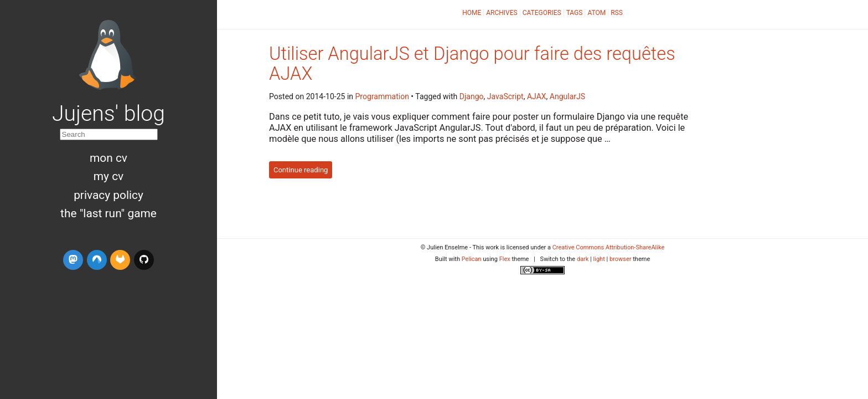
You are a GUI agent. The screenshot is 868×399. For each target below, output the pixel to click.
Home (472, 13)
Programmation (382, 96)
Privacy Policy (108, 195)
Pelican (472, 259)
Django (472, 96)
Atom (596, 13)
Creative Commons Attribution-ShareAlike (609, 247)
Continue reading (301, 170)
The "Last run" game (108, 213)
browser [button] (621, 259)
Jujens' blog (108, 114)
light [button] (599, 259)
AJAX (537, 96)
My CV (108, 176)
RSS (617, 13)
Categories (542, 13)
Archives (502, 13)
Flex (505, 259)
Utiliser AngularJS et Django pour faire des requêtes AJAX (472, 64)
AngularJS (567, 96)
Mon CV (108, 158)
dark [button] (583, 259)
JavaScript (505, 96)
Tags (575, 13)
